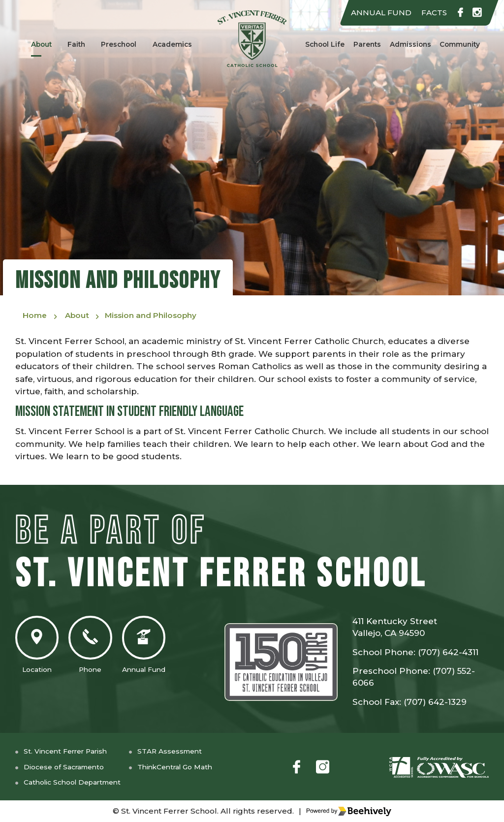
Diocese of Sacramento (68, 767)
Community (460, 44)
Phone (99, 648)
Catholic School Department (79, 782)
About (40, 44)
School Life (323, 44)
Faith (76, 44)
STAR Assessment (185, 751)
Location (40, 648)
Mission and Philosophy (166, 316)
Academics (173, 44)
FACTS (429, 13)
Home (36, 316)
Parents (366, 44)
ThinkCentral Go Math (192, 767)
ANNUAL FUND (373, 13)
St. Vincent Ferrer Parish (70, 751)
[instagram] (476, 13)
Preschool (119, 44)
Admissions (409, 44)
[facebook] (458, 13)
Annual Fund (158, 648)
